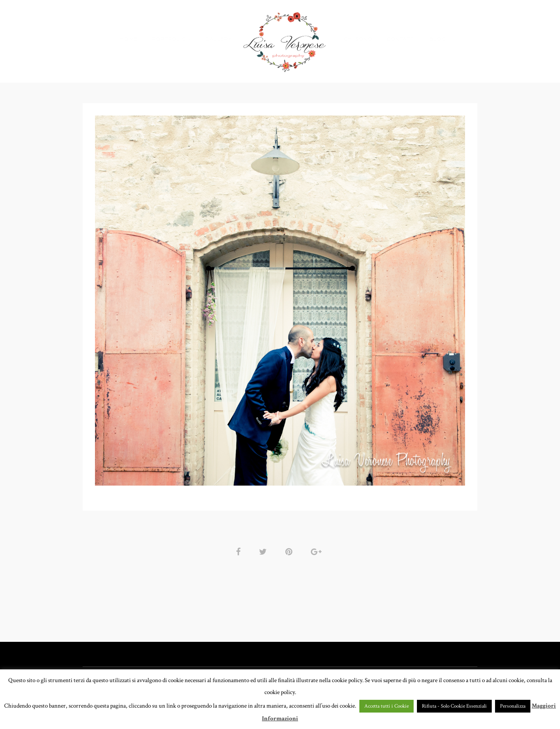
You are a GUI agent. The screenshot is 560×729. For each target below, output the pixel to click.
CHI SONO (358, 39)
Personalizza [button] (513, 706)
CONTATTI (401, 39)
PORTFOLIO (169, 39)
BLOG (438, 39)
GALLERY (218, 39)
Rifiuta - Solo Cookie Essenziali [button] (454, 706)
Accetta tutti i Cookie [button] (386, 706)
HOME (129, 39)
